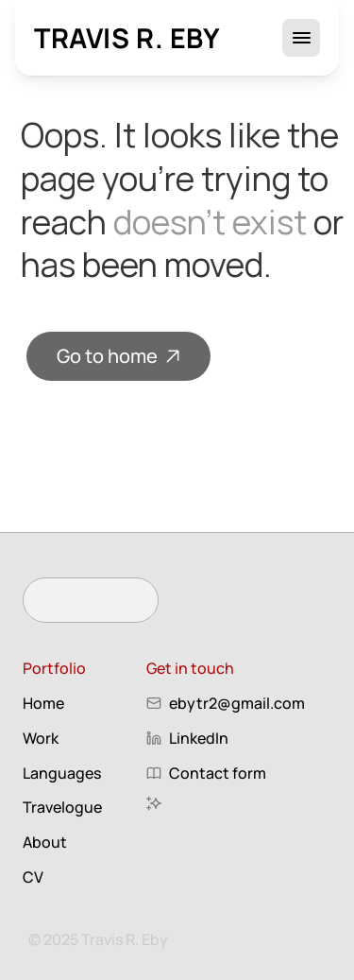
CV (33, 877)
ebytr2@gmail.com (237, 703)
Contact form (218, 773)
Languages (62, 773)
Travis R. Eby (127, 38)
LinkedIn (199, 738)
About (45, 842)
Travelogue (62, 807)
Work (41, 738)
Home (43, 703)
